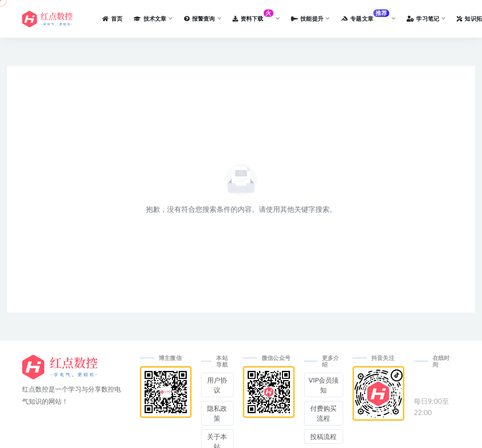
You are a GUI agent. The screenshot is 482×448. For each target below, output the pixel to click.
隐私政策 (217, 413)
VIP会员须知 (324, 385)
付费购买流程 (323, 413)
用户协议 (217, 385)
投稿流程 (323, 436)
